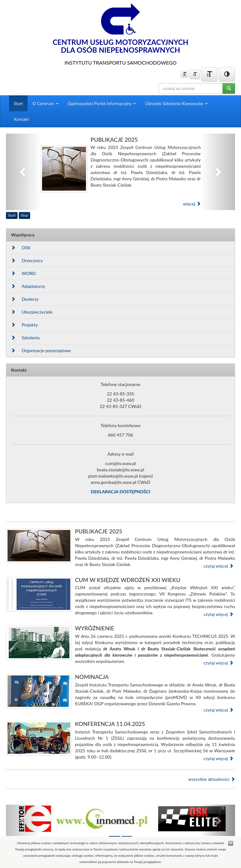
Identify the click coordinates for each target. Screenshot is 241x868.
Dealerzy (25, 299)
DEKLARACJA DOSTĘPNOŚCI (120, 492)
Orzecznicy (27, 260)
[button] (23, 172)
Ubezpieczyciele (32, 312)
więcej (192, 204)
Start (18, 103)
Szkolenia (25, 338)
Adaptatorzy (28, 286)
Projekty (24, 325)
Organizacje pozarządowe (41, 350)
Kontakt (21, 119)
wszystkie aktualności (212, 779)
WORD (23, 273)
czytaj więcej (218, 566)
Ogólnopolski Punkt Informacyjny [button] (102, 103)
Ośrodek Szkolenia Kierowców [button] (177, 103)
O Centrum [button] (45, 103)
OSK (21, 248)
